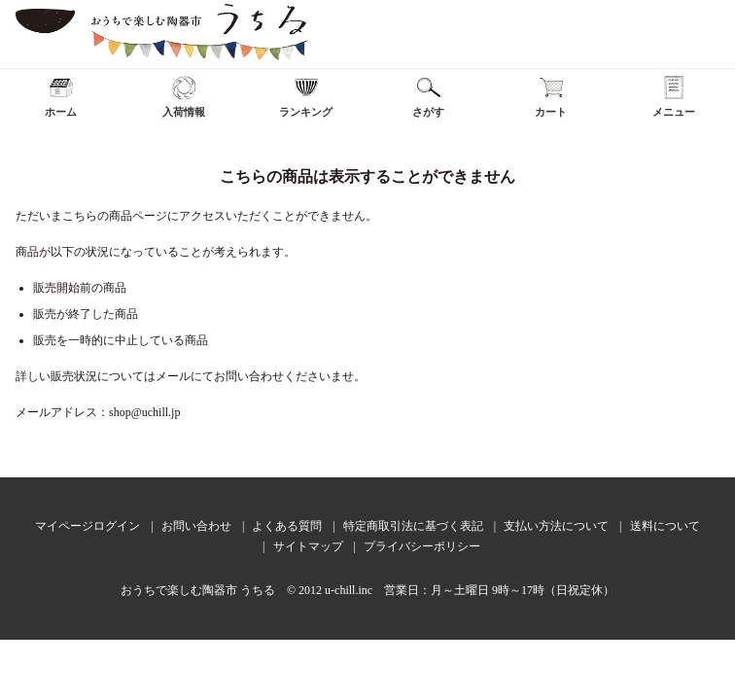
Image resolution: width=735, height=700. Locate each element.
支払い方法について (556, 526)
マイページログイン (87, 526)
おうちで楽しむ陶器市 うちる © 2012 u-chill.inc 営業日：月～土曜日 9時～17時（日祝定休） (367, 590)
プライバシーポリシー (422, 546)
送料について (665, 526)
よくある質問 (287, 526)
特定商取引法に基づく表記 (413, 526)
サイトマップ (308, 546)
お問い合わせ (196, 526)
